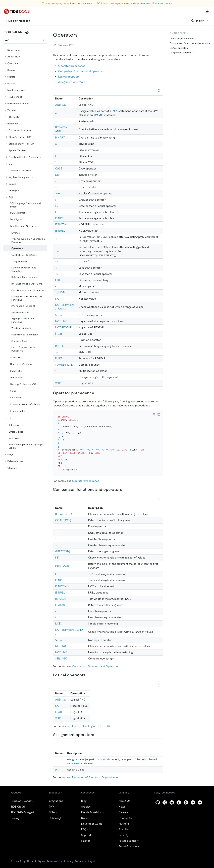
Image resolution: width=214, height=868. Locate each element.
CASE (59, 169)
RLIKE (59, 358)
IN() (57, 553)
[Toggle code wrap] (154, 414)
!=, (59, 315)
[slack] (186, 798)
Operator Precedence (86, 476)
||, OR (59, 334)
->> (57, 251)
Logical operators (69, 77)
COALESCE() (63, 516)
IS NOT (59, 218)
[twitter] (165, 798)
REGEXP (60, 346)
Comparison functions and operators (81, 71)
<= (57, 274)
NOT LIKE (61, 321)
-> (57, 239)
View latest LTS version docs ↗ (156, 3)
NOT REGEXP (63, 327)
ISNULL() (61, 594)
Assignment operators (72, 82)
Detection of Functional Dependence (95, 773)
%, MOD (60, 292)
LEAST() (60, 600)
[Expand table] (159, 90)
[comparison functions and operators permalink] (125, 485)
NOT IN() (61, 642)
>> (57, 352)
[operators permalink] (80, 35)
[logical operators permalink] (88, 671)
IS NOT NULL (63, 224)
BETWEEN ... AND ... (67, 510)
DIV (57, 175)
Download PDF (64, 45)
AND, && (61, 105)
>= (57, 206)
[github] (158, 798)
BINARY (60, 138)
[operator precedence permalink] (97, 393)
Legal (92, 857)
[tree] (25, 259)
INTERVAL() (62, 561)
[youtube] (200, 798)
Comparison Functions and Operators (95, 662)
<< (57, 262)
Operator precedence (72, 66)
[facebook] (179, 798)
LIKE (58, 280)
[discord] (193, 798)
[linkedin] (172, 798)
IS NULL (60, 231)
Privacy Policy (74, 857)
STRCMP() (61, 654)
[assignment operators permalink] (97, 730)
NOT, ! (59, 299)
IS (56, 212)
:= (56, 121)
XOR (58, 383)
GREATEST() (63, 547)
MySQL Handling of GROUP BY (91, 722)
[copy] (159, 414)
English (200, 21)
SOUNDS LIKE (64, 365)
